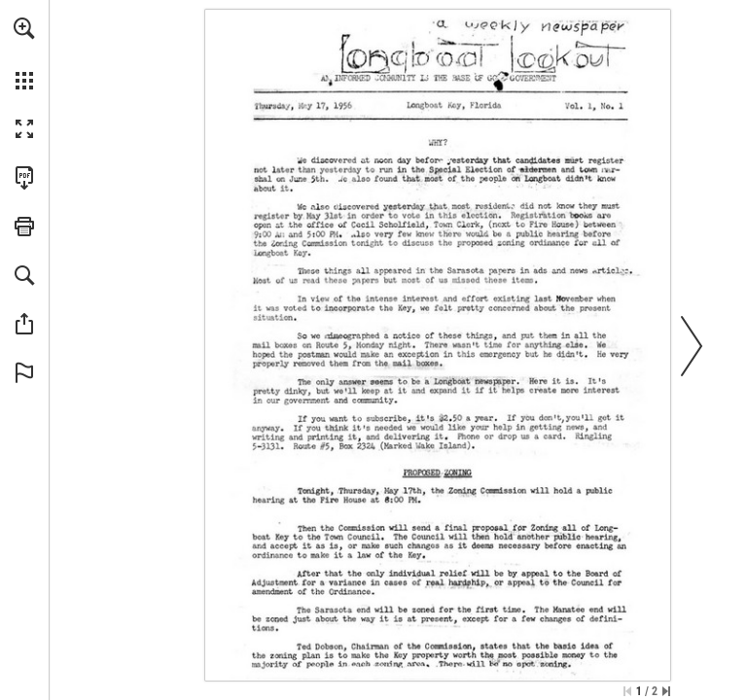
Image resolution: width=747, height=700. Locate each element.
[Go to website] (424, 105)
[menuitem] (24, 53)
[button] (24, 28)
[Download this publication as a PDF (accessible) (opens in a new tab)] (24, 178)
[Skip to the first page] (627, 691)
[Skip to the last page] (666, 691)
